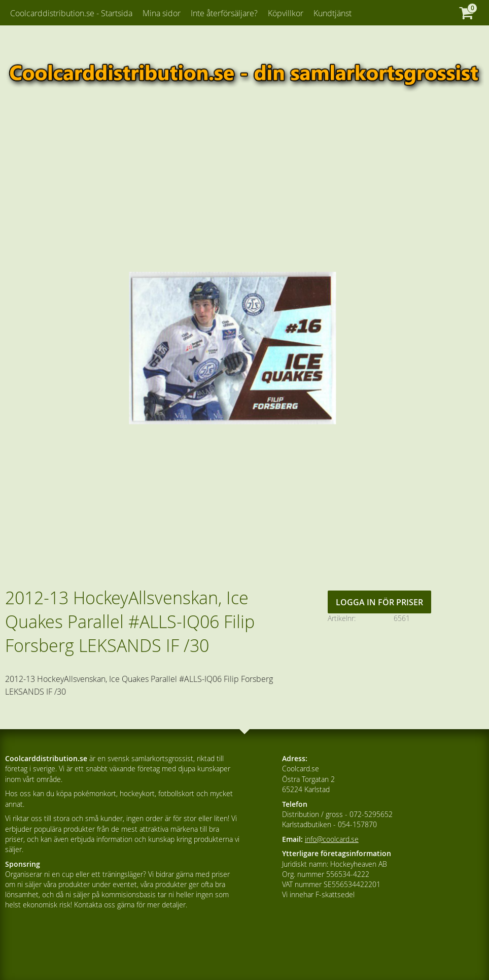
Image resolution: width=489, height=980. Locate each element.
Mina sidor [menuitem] (162, 13)
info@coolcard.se (332, 839)
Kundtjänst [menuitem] (333, 13)
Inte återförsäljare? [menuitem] (224, 13)
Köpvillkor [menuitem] (286, 13)
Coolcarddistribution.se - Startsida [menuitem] (71, 13)
